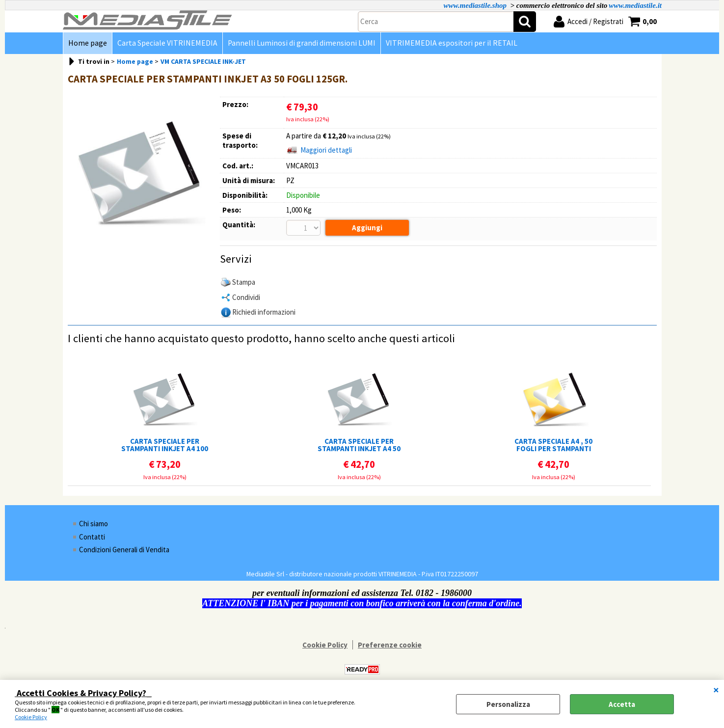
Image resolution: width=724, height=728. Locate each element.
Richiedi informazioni (264, 312)
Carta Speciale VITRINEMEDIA (167, 43)
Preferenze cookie (390, 645)
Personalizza (508, 704)
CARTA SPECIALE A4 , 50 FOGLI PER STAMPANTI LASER (553, 445)
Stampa (244, 282)
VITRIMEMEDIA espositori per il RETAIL (452, 43)
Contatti (92, 537)
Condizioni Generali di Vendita (124, 550)
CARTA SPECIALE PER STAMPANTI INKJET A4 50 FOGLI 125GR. (359, 445)
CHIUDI (716, 690)
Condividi (246, 297)
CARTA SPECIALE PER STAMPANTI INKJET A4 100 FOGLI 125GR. (165, 445)
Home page (88, 43)
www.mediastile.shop (475, 5)
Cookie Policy (31, 717)
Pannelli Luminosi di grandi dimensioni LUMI (302, 43)
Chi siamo (94, 524)
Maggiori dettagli (326, 150)
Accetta (622, 704)
